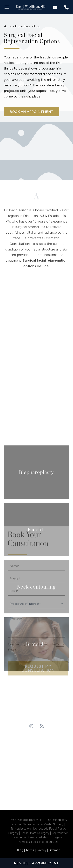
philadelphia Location (37, 773)
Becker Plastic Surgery (35, 833)
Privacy (41, 850)
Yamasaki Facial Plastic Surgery (38, 842)
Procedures (23, 27)
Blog (20, 850)
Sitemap (55, 850)
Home (8, 27)
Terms (30, 850)
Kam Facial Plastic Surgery (45, 837)
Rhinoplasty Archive (24, 829)
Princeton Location (37, 741)
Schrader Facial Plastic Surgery (44, 824)
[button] (7, 7)
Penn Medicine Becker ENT (27, 820)
